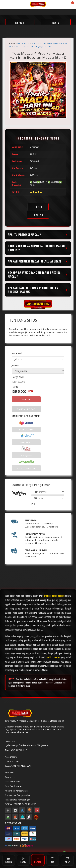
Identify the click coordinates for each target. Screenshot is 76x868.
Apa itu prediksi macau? (24, 235)
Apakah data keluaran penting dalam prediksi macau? (33, 290)
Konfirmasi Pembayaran (16, 791)
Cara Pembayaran (13, 786)
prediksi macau (53, 657)
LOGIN (56, 23)
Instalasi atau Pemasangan (17, 800)
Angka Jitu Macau (43, 46)
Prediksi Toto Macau (23, 46)
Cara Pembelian (12, 782)
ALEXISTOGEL (23, 43)
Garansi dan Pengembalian (18, 795)
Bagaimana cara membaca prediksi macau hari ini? (36, 248)
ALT (53, 860)
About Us (9, 773)
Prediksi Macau (39, 43)
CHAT (67, 860)
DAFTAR (20, 23)
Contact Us (10, 777)
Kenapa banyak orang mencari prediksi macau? (35, 275)
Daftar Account (12, 762)
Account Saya (11, 757)
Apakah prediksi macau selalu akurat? (35, 261)
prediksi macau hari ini (54, 596)
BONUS (9, 860)
